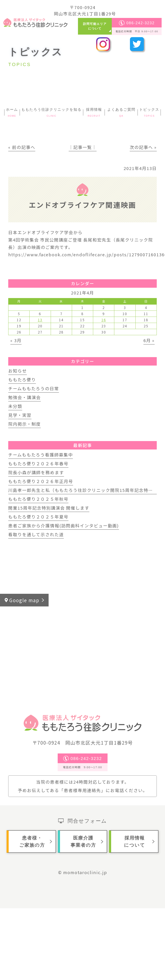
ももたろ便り (22, 380)
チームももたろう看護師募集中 (41, 455)
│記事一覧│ (83, 147)
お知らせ (18, 371)
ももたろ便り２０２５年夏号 (38, 517)
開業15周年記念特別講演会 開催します (49, 508)
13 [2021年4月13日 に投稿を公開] (40, 320)
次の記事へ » (143, 147)
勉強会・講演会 (25, 397)
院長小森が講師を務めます (36, 472)
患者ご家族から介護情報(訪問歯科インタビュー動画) (64, 526)
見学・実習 (20, 415)
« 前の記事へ (22, 147)
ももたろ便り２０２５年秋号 (38, 499)
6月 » (149, 340)
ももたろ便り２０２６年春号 (38, 464)
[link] (132, 240)
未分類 (15, 406)
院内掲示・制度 (25, 424)
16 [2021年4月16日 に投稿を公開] (104, 320)
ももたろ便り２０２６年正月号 (41, 481)
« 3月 (16, 340)
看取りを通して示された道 (36, 534)
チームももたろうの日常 (34, 388)
